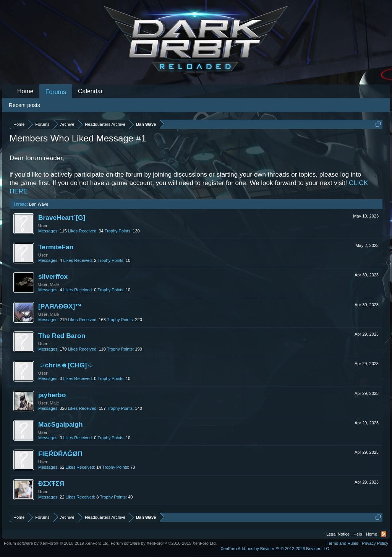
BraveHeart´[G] (62, 218)
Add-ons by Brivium (275, 549)
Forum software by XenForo (57, 543)
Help (358, 534)
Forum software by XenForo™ (164, 543)
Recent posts (24, 105)
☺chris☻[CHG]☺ (66, 365)
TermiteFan (56, 247)
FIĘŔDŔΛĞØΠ (60, 454)
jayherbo (52, 395)
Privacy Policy (375, 543)
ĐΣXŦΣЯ (51, 484)
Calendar (90, 91)
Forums (56, 92)
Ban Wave (39, 204)
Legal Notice (338, 534)
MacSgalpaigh (61, 424)
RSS (384, 534)
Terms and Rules (343, 543)
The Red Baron (62, 336)
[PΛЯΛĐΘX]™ (60, 306)
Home (25, 91)
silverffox (53, 276)
